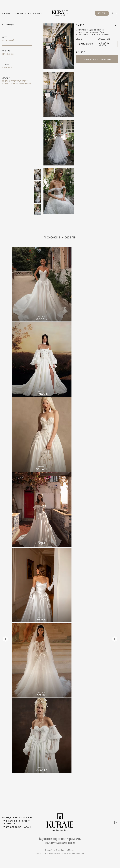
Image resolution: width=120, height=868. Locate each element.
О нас (28, 13)
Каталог (7, 13)
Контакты (37, 13)
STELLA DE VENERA (104, 44)
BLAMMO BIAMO (86, 44)
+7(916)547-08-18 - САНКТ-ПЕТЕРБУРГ (16, 822)
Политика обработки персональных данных (60, 853)
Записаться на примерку (97, 59)
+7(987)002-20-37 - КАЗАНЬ (17, 827)
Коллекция (9, 25)
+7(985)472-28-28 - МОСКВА (17, 818)
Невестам (18, 13)
